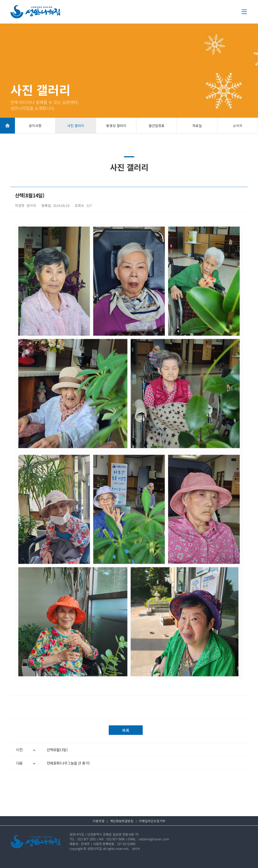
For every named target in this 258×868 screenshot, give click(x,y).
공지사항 (35, 126)
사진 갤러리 (76, 126)
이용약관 (99, 821)
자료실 (197, 126)
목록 (126, 730)
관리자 (136, 849)
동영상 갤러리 (116, 126)
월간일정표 (157, 126)
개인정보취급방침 (122, 821)
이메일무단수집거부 (152, 821)
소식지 (238, 126)
